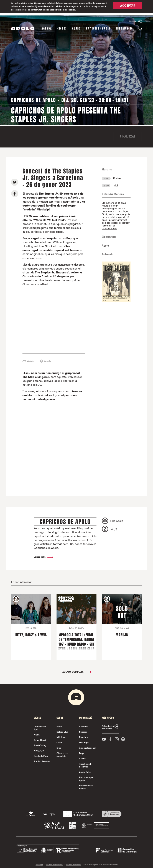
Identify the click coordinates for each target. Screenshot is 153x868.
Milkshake (61, 734)
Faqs (81, 750)
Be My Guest (40, 737)
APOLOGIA (39, 748)
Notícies (83, 729)
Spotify (48, 358)
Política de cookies (66, 10)
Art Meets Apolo (99, 26)
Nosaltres (84, 734)
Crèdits (83, 756)
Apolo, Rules (85, 769)
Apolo (105, 243)
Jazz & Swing (40, 743)
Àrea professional (87, 745)
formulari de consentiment (109, 224)
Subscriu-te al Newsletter (108, 725)
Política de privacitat (55, 862)
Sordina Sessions (42, 759)
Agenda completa (77, 669)
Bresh (59, 724)
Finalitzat (128, 134)
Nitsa (59, 745)
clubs (76, 26)
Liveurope (84, 740)
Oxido (59, 740)
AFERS (37, 732)
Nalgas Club (62, 729)
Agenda (47, 26)
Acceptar (128, 7)
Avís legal (39, 862)
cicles (62, 26)
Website (31, 358)
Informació (125, 26)
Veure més (43, 555)
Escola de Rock (41, 753)
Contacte (84, 724)
